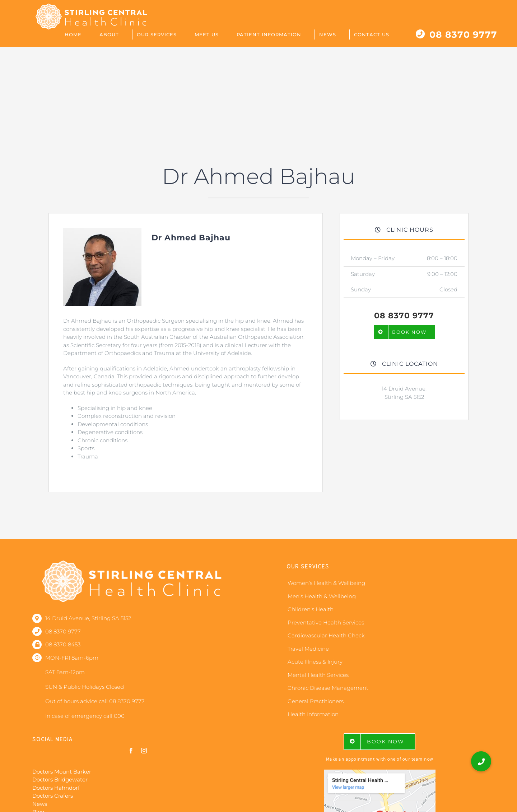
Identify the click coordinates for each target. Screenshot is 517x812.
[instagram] (144, 751)
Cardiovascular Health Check (326, 635)
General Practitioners (316, 701)
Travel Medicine (308, 649)
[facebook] (131, 751)
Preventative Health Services (326, 622)
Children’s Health (311, 609)
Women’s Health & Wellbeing (326, 583)
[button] (481, 761)
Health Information (313, 714)
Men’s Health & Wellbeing (322, 596)
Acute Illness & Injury (315, 662)
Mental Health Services (318, 675)
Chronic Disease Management (328, 688)
